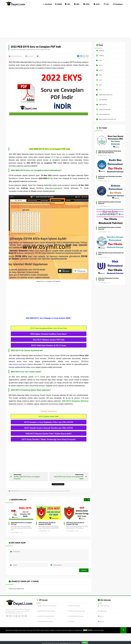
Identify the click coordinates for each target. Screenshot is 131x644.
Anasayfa (13, 49)
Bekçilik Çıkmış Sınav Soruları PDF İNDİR (21, 523)
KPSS (87, 4)
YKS (68, 4)
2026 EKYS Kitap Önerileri (46, 616)
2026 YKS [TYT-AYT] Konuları (47, 606)
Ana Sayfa (47, 4)
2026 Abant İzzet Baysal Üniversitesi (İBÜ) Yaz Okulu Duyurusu (110, 152)
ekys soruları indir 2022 (64, 491)
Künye (102, 616)
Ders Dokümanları (21, 49)
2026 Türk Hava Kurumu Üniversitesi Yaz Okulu (111, 254)
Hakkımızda (103, 611)
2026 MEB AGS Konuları (76, 616)
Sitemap (72, 621)
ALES (97, 4)
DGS (77, 4)
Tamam (85, 643)
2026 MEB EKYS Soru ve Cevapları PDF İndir (49, 523)
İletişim (102, 621)
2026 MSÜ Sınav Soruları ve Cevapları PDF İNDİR (75, 523)
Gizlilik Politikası (105, 606)
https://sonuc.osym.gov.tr (18, 364)
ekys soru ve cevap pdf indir (50, 491)
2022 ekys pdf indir (23, 491)
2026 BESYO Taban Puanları (47, 611)
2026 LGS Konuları (75, 606)
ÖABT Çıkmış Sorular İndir (77, 611)
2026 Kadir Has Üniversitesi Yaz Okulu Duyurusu (110, 177)
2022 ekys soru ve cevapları (35, 491)
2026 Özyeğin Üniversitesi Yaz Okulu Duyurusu (110, 228)
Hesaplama (118, 4)
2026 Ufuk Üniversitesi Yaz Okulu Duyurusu (109, 279)
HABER (58, 4)
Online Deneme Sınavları (46, 621)
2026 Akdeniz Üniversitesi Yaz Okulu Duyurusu (110, 203)
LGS (107, 4)
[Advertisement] (65, 24)
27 (110, 155)
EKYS (53, 157)
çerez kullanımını (64, 643)
